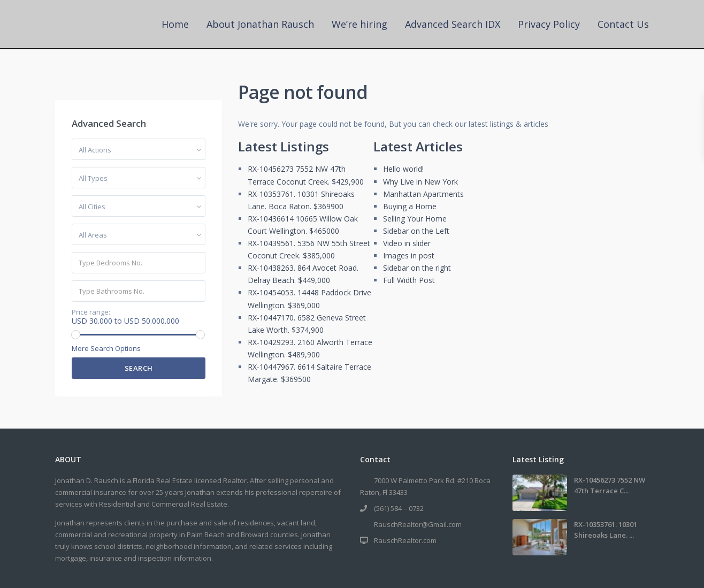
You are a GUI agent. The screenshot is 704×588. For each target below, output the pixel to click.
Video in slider (407, 243)
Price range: (91, 312)
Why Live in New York (420, 182)
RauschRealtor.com (405, 540)
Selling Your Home (415, 219)
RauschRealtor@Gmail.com (418, 524)
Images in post (409, 255)
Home (175, 24)
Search (139, 368)
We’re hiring (359, 24)
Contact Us (623, 24)
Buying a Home (410, 206)
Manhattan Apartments (423, 194)
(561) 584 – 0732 (399, 508)
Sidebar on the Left (416, 231)
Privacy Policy (549, 24)
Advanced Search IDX (453, 24)
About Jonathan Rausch (260, 24)
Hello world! (403, 169)
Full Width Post (409, 280)
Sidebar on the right (417, 268)
